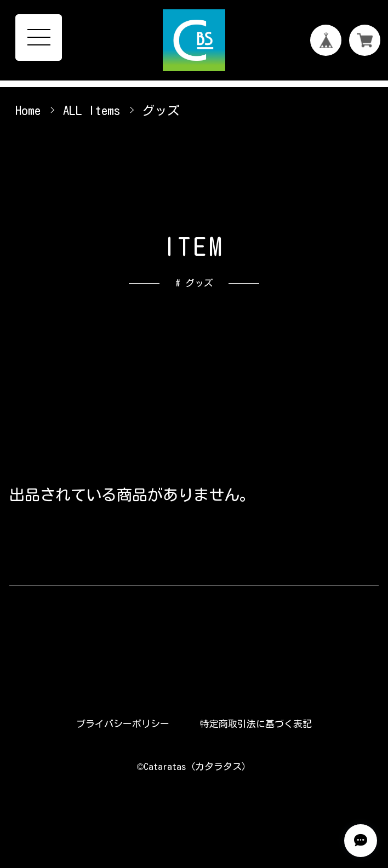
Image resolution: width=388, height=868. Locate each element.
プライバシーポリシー (123, 724)
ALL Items (92, 110)
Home (28, 110)
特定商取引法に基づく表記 (256, 724)
